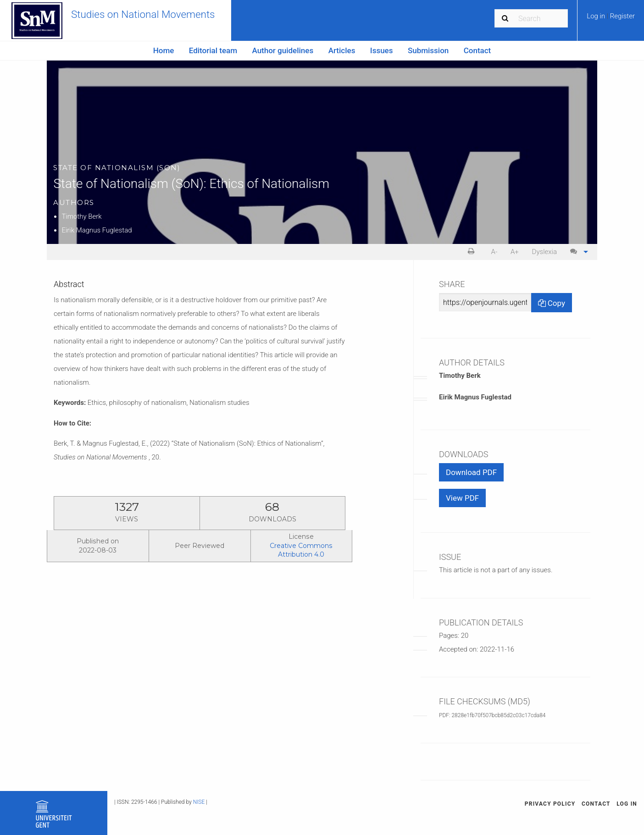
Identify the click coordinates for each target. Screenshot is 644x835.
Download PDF (471, 472)
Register (622, 16)
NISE (199, 802)
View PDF (462, 498)
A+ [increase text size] (515, 252)
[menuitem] (611, 19)
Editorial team (213, 50)
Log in (597, 16)
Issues (382, 50)
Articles (342, 50)
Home (164, 50)
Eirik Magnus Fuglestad (97, 230)
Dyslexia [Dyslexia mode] (544, 252)
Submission (428, 50)
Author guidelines (283, 50)
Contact (477, 50)
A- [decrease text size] (494, 252)
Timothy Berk (81, 216)
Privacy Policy (550, 804)
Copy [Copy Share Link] (552, 303)
